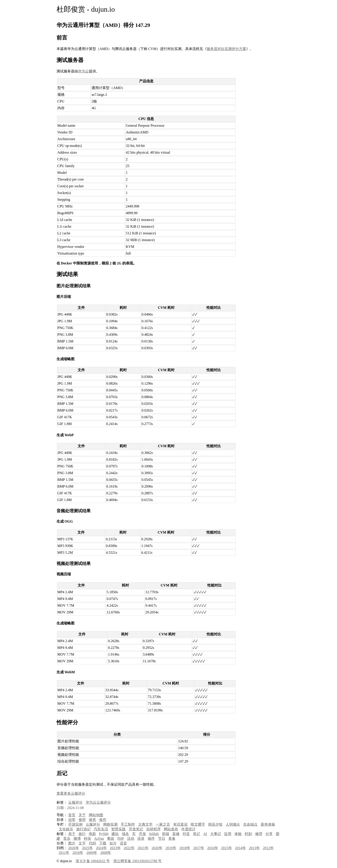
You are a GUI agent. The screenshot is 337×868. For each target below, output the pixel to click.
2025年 (88, 848)
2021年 (143, 848)
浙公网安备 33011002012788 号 (137, 861)
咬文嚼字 (198, 824)
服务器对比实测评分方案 (226, 49)
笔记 (197, 834)
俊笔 (92, 820)
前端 (166, 834)
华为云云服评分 (98, 802)
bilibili (154, 834)
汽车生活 (101, 829)
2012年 (268, 848)
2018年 (185, 848)
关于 (82, 815)
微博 (77, 839)
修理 (259, 834)
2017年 (199, 848)
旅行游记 (83, 829)
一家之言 (163, 824)
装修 (176, 834)
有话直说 (180, 824)
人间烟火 (233, 824)
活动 (131, 839)
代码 (92, 843)
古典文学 (145, 824)
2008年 (106, 853)
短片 (113, 843)
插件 (151, 839)
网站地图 (96, 815)
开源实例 (75, 824)
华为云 (83, 71)
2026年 (74, 848)
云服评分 (75, 802)
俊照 (82, 820)
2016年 (213, 848)
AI (205, 834)
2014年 (241, 848)
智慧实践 (118, 829)
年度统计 (188, 829)
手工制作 (128, 824)
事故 (111, 839)
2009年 (92, 853)
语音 (123, 843)
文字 (82, 843)
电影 (92, 834)
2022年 (129, 848)
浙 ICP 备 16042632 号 (93, 861)
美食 (172, 839)
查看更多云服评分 (71, 793)
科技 (88, 839)
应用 (228, 834)
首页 (72, 815)
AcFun (99, 839)
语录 (141, 839)
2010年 (78, 853)
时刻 (248, 834)
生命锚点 (250, 824)
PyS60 (104, 834)
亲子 (72, 834)
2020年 (157, 848)
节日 (162, 839)
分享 (269, 834)
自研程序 (153, 829)
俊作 (103, 820)
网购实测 (110, 824)
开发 (142, 834)
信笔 (72, 820)
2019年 (171, 848)
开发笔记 (136, 829)
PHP (121, 839)
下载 (103, 843)
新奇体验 (268, 824)
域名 (125, 834)
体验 (238, 834)
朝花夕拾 (215, 824)
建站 (115, 834)
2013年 (254, 848)
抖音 (186, 834)
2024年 (101, 848)
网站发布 (171, 829)
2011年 (64, 853)
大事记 (216, 834)
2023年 (115, 848)
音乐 (67, 839)
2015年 (227, 848)
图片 (72, 843)
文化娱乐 (66, 829)
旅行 (82, 834)
